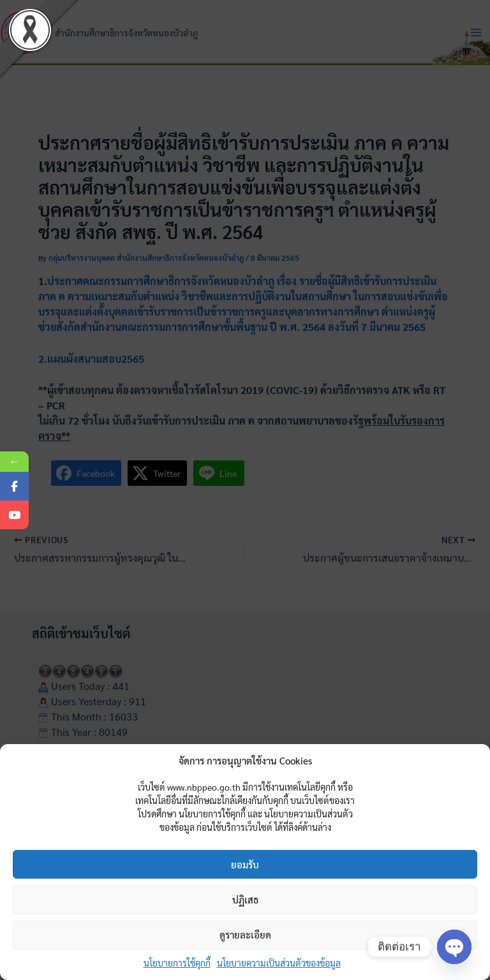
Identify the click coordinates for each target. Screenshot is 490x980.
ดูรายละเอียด (245, 934)
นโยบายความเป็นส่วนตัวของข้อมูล (279, 963)
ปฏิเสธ (245, 899)
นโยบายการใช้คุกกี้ (177, 963)
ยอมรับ (245, 864)
